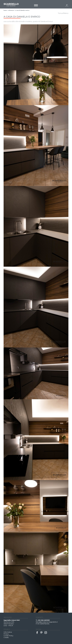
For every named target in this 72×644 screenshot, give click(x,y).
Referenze (11, 10)
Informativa (8, 632)
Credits (6, 637)
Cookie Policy (8, 636)
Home (5, 10)
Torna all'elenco (63, 13)
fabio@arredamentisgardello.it (47, 622)
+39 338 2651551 (44, 620)
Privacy (6, 634)
